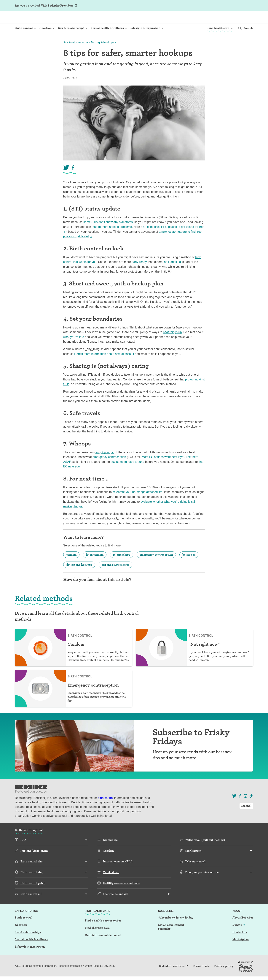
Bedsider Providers (61, 5)
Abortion (21, 936)
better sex (189, 565)
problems (126, 238)
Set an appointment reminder (171, 938)
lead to (96, 238)
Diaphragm (110, 851)
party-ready (139, 273)
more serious (110, 238)
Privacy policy (224, 977)
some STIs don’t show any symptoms (108, 233)
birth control (106, 809)
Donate (237, 936)
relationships (122, 565)
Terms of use (201, 977)
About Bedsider (243, 928)
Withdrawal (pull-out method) (205, 851)
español (246, 6)
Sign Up (218, 6)
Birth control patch (33, 894)
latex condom (95, 565)
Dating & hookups (103, 53)
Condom (108, 861)
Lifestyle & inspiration (30, 957)
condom (71, 565)
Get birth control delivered (103, 946)
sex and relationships (115, 575)
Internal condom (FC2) (118, 872)
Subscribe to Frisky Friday (176, 928)
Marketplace (241, 950)
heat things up (172, 343)
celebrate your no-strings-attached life (138, 503)
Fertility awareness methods (121, 894)
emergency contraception (109, 468)
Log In (230, 6)
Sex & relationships (76, 53)
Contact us (240, 943)
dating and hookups (79, 575)
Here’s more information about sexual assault (104, 365)
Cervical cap (111, 883)
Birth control (24, 928)
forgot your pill (105, 463)
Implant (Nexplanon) (34, 861)
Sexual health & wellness (31, 950)
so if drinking (173, 273)
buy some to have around (127, 473)
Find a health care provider (103, 931)
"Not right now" (195, 872)
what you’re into (74, 348)
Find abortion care (97, 939)
